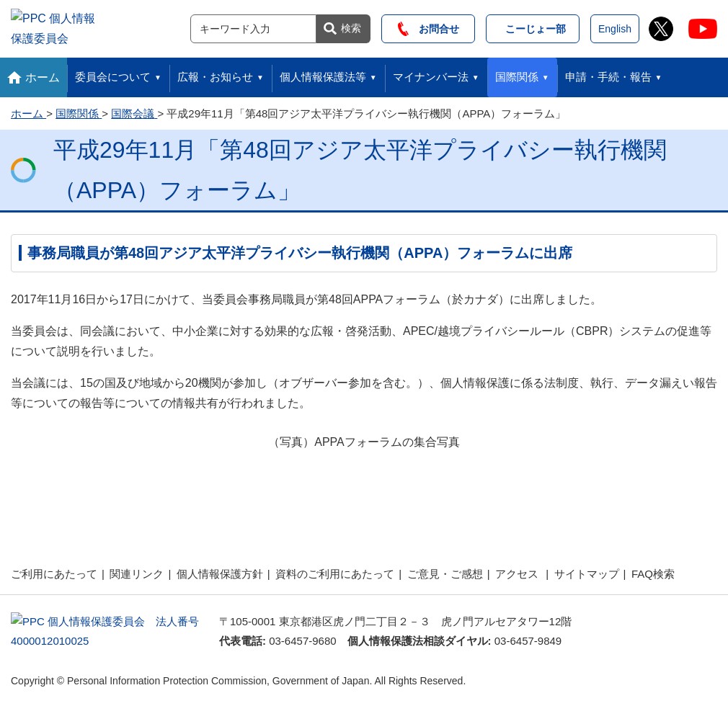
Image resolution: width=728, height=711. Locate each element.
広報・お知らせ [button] (215, 73)
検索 (351, 26)
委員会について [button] (113, 73)
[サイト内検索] (253, 27)
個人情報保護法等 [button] (323, 73)
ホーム (43, 73)
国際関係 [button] (517, 73)
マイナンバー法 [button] (431, 73)
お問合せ (429, 27)
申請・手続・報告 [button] (608, 73)
